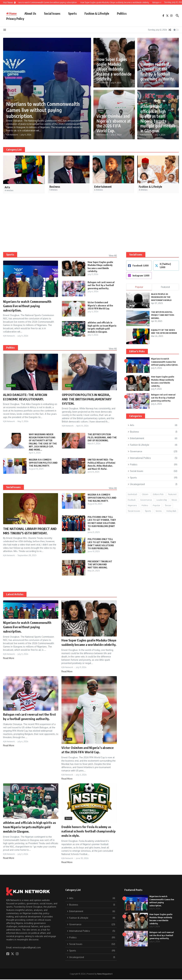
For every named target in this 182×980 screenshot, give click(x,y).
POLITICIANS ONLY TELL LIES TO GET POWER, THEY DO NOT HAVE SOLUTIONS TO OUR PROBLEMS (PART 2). (102, 523)
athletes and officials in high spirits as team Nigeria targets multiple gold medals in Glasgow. (158, 118)
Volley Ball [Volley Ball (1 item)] (171, 511)
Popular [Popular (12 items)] (157, 505)
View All (113, 256)
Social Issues (52, 13)
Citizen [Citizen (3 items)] (145, 494)
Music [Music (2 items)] (174, 500)
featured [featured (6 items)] (172, 494)
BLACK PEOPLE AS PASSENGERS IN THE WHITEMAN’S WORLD (161, 297)
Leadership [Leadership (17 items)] (162, 500)
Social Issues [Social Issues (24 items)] (134, 511)
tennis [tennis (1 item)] (159, 511)
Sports (72, 13)
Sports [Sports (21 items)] (148, 511)
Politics (122, 13)
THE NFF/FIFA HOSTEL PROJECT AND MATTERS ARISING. (163, 315)
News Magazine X (105, 974)
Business (11, 385)
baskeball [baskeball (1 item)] (133, 494)
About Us (30, 13)
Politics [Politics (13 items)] (145, 505)
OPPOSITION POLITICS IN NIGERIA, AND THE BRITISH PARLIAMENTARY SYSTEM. (87, 399)
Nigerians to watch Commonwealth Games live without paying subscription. (43, 110)
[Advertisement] (90, 229)
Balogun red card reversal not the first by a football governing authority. (158, 71)
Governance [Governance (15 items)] (146, 500)
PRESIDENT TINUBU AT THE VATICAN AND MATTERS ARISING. (100, 564)
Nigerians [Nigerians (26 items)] (132, 505)
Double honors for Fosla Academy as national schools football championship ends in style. (89, 831)
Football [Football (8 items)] (132, 500)
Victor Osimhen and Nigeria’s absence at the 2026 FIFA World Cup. (114, 123)
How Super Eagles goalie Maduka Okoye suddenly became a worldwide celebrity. (114, 69)
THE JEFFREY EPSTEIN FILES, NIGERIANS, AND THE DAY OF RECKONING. (102, 437)
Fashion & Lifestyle (97, 13)
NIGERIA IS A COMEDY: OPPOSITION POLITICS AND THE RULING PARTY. (43, 463)
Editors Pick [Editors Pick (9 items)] (158, 494)
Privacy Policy (15, 19)
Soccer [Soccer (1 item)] (168, 505)
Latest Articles (15, 594)
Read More (9, 658)
